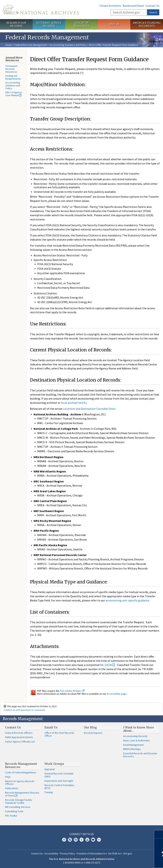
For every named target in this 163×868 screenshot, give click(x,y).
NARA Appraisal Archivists (19, 737)
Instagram (76, 840)
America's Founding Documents (147, 24)
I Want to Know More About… (139, 729)
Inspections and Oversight (59, 781)
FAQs (8, 777)
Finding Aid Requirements (13, 77)
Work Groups (54, 764)
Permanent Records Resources (11, 69)
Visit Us (114, 24)
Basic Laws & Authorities (137, 740)
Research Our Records (16, 24)
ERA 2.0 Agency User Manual (14, 94)
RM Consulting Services (18, 807)
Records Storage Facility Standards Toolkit (19, 801)
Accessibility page (117, 694)
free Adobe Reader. (72, 691)
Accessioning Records (135, 736)
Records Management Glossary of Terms (22, 794)
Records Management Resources (21, 765)
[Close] (159, 834)
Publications (12, 788)
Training (49, 792)
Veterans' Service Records (49, 24)
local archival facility (74, 403)
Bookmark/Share (133, 6)
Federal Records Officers (19, 733)
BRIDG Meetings (132, 749)
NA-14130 (106, 665)
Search (153, 12)
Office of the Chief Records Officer (59, 734)
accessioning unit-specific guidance (127, 600)
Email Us (51, 727)
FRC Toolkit (11, 816)
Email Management (133, 745)
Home (9, 45)
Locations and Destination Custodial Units (89, 409)
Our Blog (90, 727)
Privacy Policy (67, 853)
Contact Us (152, 6)
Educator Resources (81, 24)
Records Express (93, 733)
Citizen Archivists (110, 6)
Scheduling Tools (14, 811)
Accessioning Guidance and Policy (68, 45)
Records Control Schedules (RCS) (59, 787)
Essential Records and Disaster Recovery (140, 755)
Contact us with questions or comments (24, 710)
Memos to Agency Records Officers (20, 783)
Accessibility (51, 853)
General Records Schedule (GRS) (59, 775)
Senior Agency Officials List (20, 742)
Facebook (64, 840)
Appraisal (50, 769)
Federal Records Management (31, 45)
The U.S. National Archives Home (41, 10)
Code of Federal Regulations (21, 772)
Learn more (131, 861)
